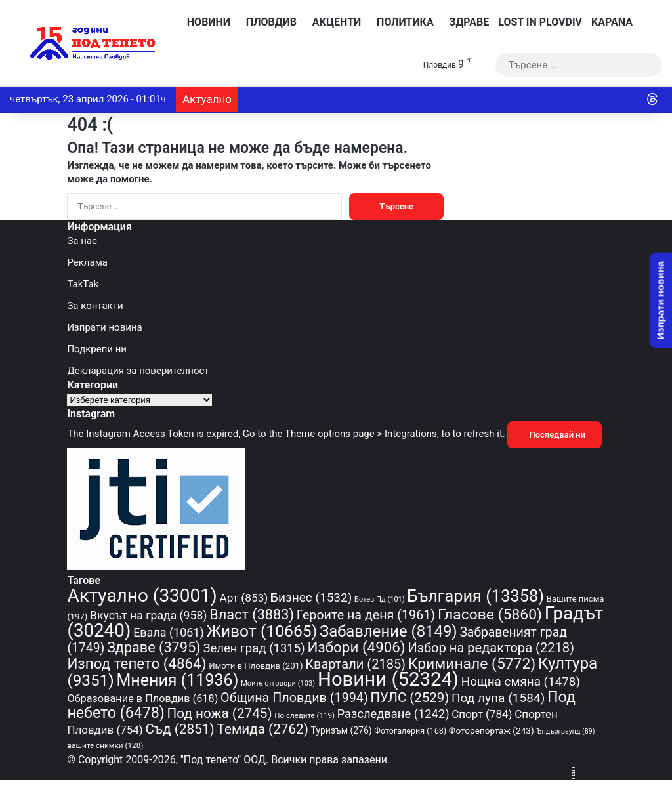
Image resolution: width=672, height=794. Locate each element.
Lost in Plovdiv (540, 22)
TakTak (83, 284)
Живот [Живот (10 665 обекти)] (262, 631)
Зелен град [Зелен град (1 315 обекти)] (254, 648)
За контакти (95, 306)
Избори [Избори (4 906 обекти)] (356, 647)
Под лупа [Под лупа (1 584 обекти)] (498, 698)
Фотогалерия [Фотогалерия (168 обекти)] (410, 731)
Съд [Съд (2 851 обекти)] (179, 729)
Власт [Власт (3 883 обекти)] (252, 615)
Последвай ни (555, 435)
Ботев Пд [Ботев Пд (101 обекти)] (380, 599)
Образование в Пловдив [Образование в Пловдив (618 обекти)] (142, 699)
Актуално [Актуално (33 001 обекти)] (142, 595)
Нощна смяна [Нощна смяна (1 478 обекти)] (521, 681)
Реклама (87, 262)
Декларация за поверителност (138, 371)
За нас (82, 241)
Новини (205, 22)
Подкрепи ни (97, 349)
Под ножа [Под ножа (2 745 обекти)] (220, 713)
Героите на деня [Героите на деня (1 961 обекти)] (366, 615)
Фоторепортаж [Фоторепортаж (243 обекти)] (492, 730)
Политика (402, 22)
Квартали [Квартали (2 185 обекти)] (355, 664)
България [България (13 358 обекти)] (475, 596)
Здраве (466, 22)
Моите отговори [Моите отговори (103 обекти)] (278, 683)
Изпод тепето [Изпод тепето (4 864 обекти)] (136, 663)
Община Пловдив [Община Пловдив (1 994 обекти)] (294, 698)
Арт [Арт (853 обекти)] (243, 598)
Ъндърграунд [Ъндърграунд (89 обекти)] (565, 731)
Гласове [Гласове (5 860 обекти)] (490, 615)
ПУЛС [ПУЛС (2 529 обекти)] (410, 698)
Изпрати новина (104, 327)
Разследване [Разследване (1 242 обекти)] (393, 714)
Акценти (333, 22)
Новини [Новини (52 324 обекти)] (388, 679)
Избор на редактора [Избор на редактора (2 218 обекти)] (491, 648)
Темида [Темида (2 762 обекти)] (263, 729)
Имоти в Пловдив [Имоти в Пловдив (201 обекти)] (256, 666)
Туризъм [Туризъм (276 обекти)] (342, 730)
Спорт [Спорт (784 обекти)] (482, 714)
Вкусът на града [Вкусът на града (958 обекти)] (148, 616)
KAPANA (612, 22)
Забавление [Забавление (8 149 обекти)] (388, 631)
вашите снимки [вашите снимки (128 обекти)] (105, 745)
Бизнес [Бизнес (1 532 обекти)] (311, 597)
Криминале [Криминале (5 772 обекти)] (472, 664)
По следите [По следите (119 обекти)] (304, 715)
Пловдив (268, 22)
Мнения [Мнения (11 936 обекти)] (177, 680)
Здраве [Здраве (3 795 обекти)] (154, 647)
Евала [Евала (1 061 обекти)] (169, 632)
